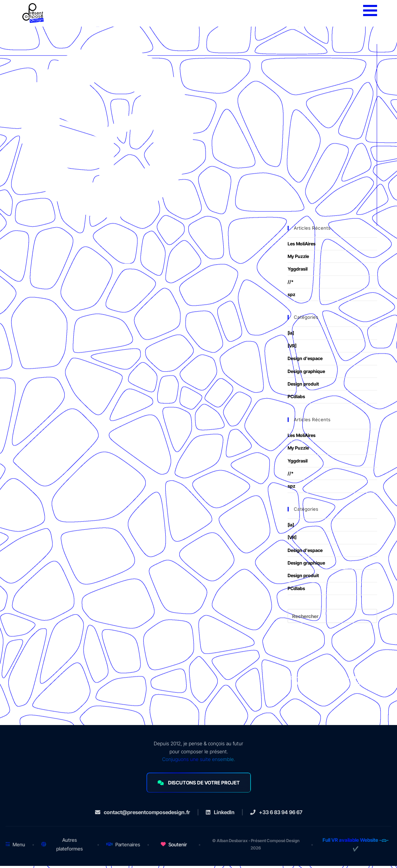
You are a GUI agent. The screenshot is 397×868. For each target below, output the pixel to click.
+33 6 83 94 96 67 (276, 814)
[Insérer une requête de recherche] (332, 618)
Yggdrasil (298, 271)
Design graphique (306, 373)
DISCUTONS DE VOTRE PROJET (199, 785)
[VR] (292, 348)
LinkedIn (220, 814)
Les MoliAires (302, 246)
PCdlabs (296, 399)
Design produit (303, 386)
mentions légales (351, 685)
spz (291, 297)
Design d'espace (305, 361)
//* (291, 284)
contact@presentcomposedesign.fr (143, 814)
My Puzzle (298, 258)
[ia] (291, 335)
